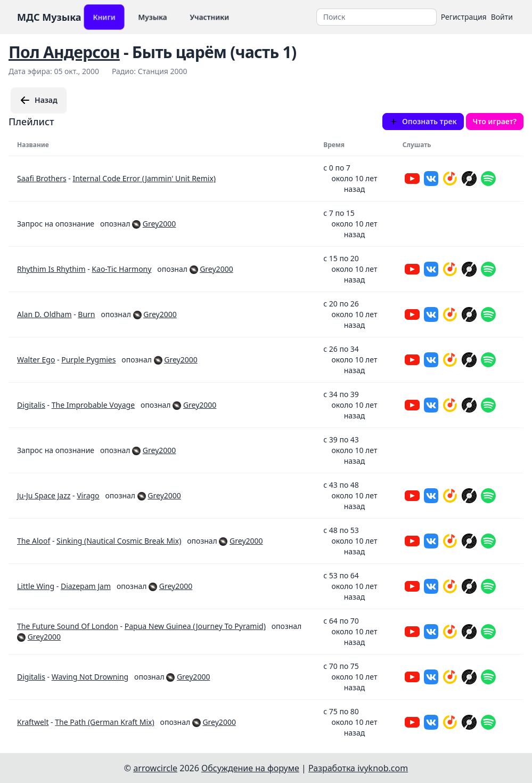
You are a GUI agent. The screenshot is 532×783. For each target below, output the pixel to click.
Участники (210, 17)
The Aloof (34, 541)
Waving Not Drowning (90, 677)
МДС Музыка (49, 17)
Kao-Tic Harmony (121, 269)
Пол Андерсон (64, 52)
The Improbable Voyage (93, 405)
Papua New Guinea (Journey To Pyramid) (195, 626)
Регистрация (464, 17)
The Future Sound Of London (68, 626)
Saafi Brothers (42, 178)
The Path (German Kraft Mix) (104, 722)
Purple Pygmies (88, 360)
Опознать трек (423, 121)
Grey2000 (159, 224)
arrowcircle (155, 768)
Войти (502, 17)
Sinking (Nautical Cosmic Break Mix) (119, 541)
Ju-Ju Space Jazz (44, 495)
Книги (104, 17)
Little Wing (36, 586)
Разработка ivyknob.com (358, 768)
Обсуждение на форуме (250, 768)
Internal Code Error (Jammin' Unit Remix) (144, 178)
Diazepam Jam (86, 586)
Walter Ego (36, 360)
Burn (86, 314)
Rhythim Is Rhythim (51, 269)
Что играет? (495, 121)
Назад (39, 100)
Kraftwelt (33, 722)
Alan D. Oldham (44, 314)
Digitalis (31, 405)
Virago (88, 495)
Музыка (153, 17)
